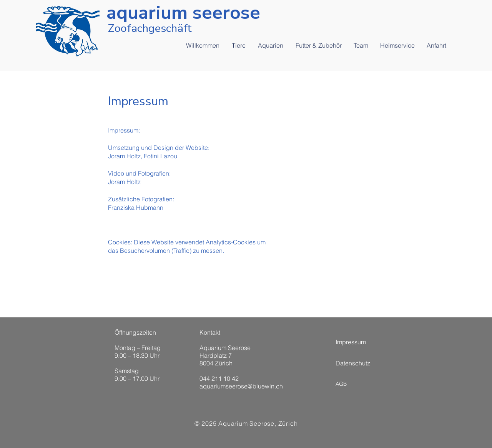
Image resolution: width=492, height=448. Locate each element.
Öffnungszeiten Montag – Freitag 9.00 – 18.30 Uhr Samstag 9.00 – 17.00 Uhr (138, 355)
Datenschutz (353, 363)
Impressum (351, 342)
